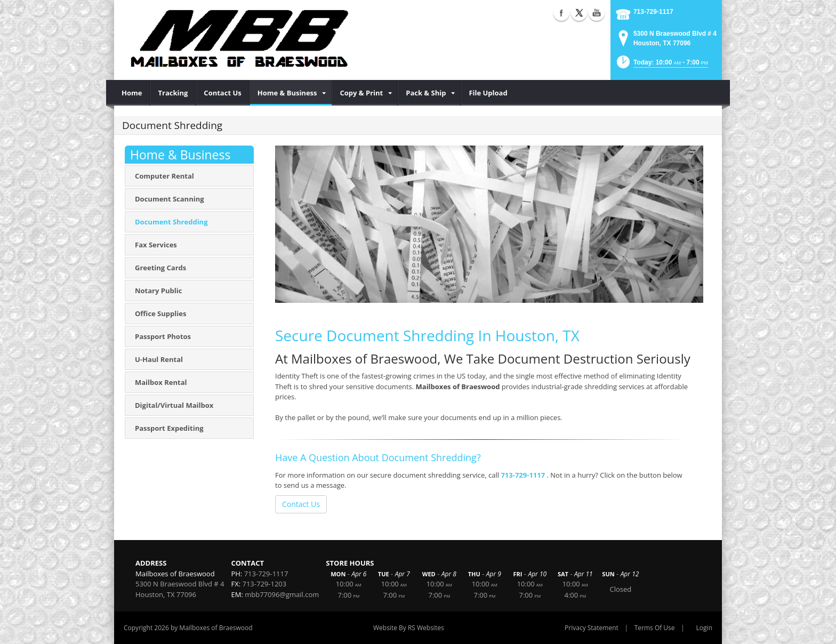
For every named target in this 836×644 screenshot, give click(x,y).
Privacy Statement (592, 628)
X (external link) (579, 13)
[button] (662, 65)
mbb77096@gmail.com (282, 594)
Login (704, 628)
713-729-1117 (653, 12)
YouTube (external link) (597, 13)
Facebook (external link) (561, 13)
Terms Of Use (655, 628)
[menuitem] (132, 93)
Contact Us (301, 504)
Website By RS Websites (409, 628)
